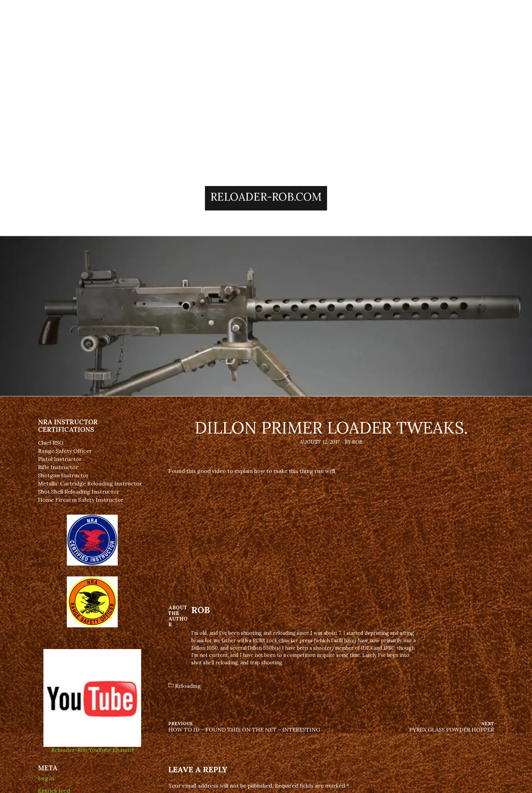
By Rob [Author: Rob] (354, 442)
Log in (46, 778)
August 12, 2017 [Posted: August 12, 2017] (320, 442)
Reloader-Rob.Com (266, 197)
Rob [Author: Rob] (201, 610)
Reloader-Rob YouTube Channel (92, 747)
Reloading (188, 686)
